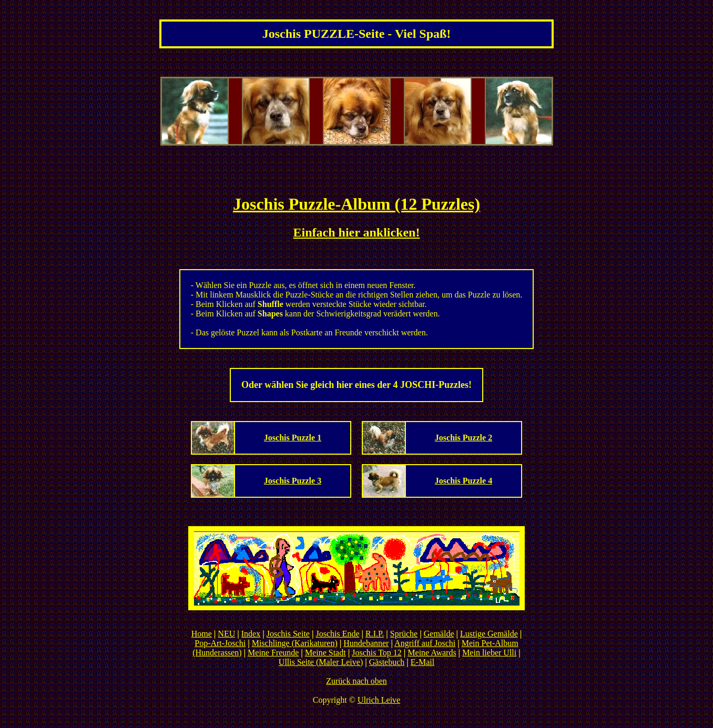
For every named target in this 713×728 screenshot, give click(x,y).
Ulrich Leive (379, 700)
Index (251, 634)
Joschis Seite (288, 634)
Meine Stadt (325, 653)
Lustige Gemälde (489, 634)
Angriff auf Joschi (425, 643)
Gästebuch (387, 662)
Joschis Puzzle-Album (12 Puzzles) (356, 204)
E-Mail (422, 662)
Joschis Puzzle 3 (293, 481)
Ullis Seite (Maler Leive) (321, 662)
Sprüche (404, 634)
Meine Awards (432, 653)
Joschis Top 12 (377, 653)
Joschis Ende (337, 634)
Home (202, 634)
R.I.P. (375, 634)
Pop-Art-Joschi (220, 643)
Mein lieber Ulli (489, 653)
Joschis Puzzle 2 (464, 438)
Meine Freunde (273, 653)
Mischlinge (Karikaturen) (295, 643)
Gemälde (439, 634)
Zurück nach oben (356, 681)
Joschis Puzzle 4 (464, 481)
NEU (226, 634)
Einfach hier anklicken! (357, 232)
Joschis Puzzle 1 (293, 438)
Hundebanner (366, 643)
